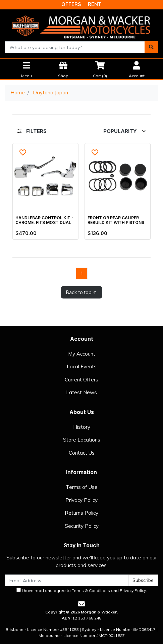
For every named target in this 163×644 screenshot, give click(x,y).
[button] (23, 152)
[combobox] (75, 47)
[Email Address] (67, 580)
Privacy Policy (81, 500)
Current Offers (81, 380)
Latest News (81, 392)
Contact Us (82, 453)
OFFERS (71, 4)
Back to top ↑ (81, 292)
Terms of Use (82, 487)
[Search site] (151, 47)
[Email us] (81, 604)
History (82, 427)
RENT (95, 4)
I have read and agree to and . (82, 590)
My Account (82, 354)
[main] (81, 221)
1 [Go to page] (82, 273)
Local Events (82, 366)
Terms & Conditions (91, 590)
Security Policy (82, 526)
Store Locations (82, 440)
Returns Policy (81, 513)
